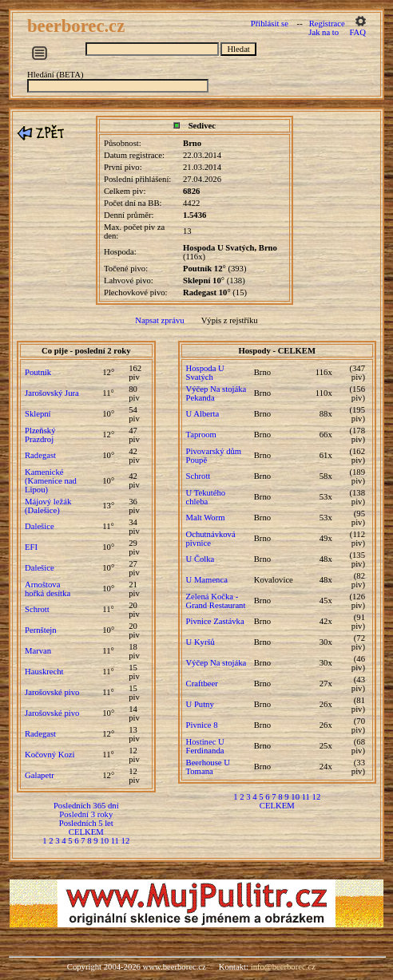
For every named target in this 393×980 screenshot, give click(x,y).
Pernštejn (41, 630)
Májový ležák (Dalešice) (48, 506)
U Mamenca (207, 580)
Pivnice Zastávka (215, 621)
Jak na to (324, 32)
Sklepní (38, 414)
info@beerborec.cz (283, 967)
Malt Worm (206, 518)
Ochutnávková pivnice (211, 539)
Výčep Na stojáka (216, 663)
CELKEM (86, 832)
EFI (31, 547)
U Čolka (200, 559)
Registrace (327, 24)
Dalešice (40, 526)
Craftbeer (202, 684)
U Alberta (203, 414)
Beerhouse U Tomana (208, 767)
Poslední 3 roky (86, 814)
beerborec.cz (78, 26)
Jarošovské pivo (52, 692)
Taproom (201, 435)
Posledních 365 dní (86, 806)
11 (115, 841)
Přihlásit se (270, 24)
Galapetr (40, 775)
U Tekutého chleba (206, 497)
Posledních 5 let (86, 823)
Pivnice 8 (202, 725)
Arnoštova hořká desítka (48, 589)
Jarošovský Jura (52, 393)
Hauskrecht (44, 672)
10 (104, 841)
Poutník (38, 372)
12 (126, 841)
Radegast (40, 455)
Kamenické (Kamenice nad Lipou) (51, 481)
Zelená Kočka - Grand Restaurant (216, 601)
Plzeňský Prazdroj (40, 435)
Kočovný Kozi (50, 755)
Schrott (37, 609)
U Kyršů (200, 642)
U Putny (200, 704)
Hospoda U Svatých (205, 373)
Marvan (38, 651)
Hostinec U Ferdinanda (205, 746)
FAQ (357, 32)
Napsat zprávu (159, 320)
